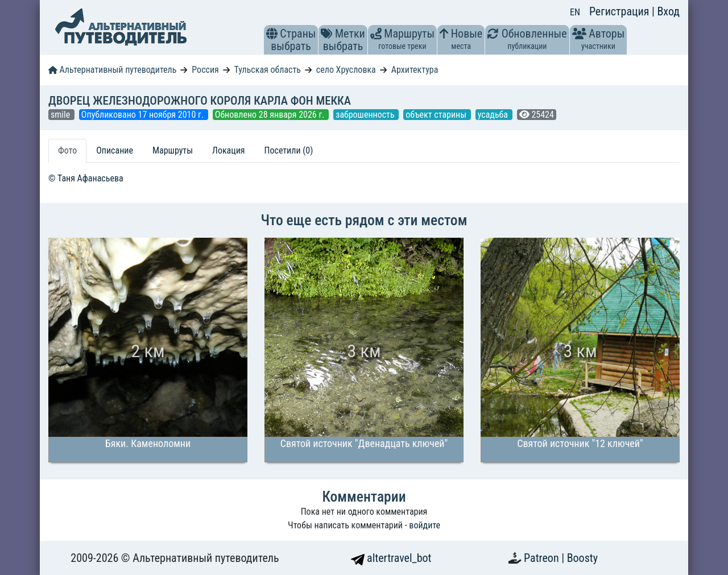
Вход (668, 11)
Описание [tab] (115, 150)
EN (575, 12)
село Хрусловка (346, 70)
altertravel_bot (391, 558)
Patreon (543, 558)
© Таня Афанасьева (86, 178)
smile (61, 115)
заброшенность (366, 115)
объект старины (437, 115)
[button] (272, 34)
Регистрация (621, 11)
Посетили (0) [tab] (289, 150)
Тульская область (267, 70)
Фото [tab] (67, 150)
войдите (425, 525)
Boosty (582, 558)
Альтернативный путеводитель (112, 70)
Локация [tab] (229, 150)
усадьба (494, 115)
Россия (205, 70)
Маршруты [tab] (173, 150)
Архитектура (415, 70)
